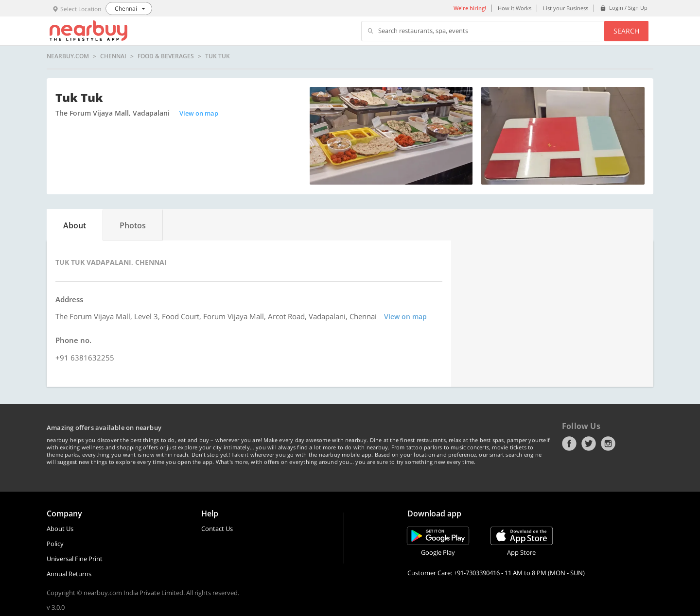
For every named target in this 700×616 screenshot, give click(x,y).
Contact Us (217, 529)
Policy (55, 544)
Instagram (608, 444)
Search (626, 31)
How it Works (515, 8)
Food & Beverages (166, 56)
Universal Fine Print (75, 559)
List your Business (566, 8)
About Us (60, 529)
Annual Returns (69, 574)
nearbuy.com (68, 56)
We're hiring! (470, 8)
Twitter (589, 444)
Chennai (113, 56)
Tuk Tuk (218, 56)
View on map (199, 113)
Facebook (569, 444)
